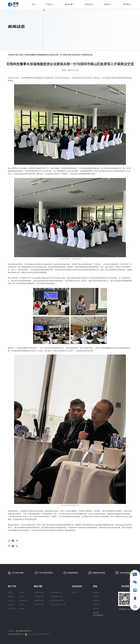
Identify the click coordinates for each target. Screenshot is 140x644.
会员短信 (11, 601)
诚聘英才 (108, 4)
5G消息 (21, 597)
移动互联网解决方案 (57, 600)
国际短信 (11, 597)
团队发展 (96, 605)
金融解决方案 (39, 600)
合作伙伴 (75, 592)
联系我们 (96, 609)
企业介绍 (96, 601)
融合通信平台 (23, 601)
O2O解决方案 (39, 597)
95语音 (10, 592)
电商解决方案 (39, 592)
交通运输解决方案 (56, 592)
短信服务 (22, 592)
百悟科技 (12, 55)
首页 (33, 4)
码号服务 (22, 609)
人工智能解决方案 (56, 597)
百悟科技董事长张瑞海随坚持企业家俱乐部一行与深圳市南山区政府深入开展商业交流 (58, 55)
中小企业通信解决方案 (57, 605)
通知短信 (11, 605)
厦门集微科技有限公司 (24, 631)
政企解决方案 (39, 605)
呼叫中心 (22, 605)
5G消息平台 (12, 609)
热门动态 (20, 55)
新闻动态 (89, 4)
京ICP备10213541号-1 (16, 634)
